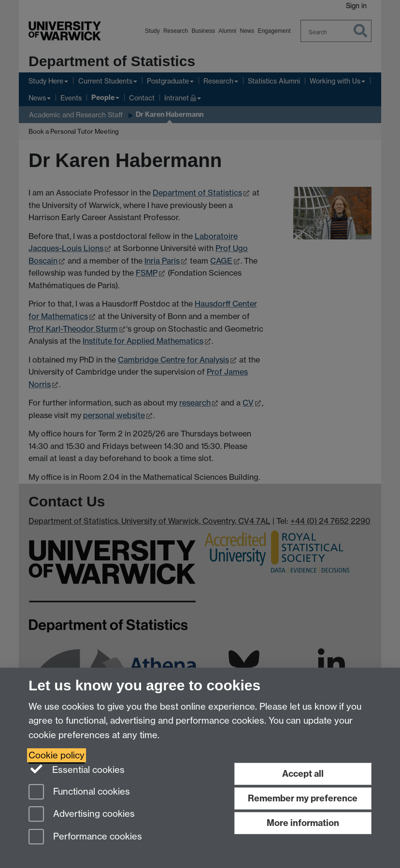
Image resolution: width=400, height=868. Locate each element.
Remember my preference (303, 798)
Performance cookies (85, 837)
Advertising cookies (82, 815)
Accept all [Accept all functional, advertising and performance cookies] (303, 774)
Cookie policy (57, 755)
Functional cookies (79, 792)
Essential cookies (77, 769)
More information (303, 823)
